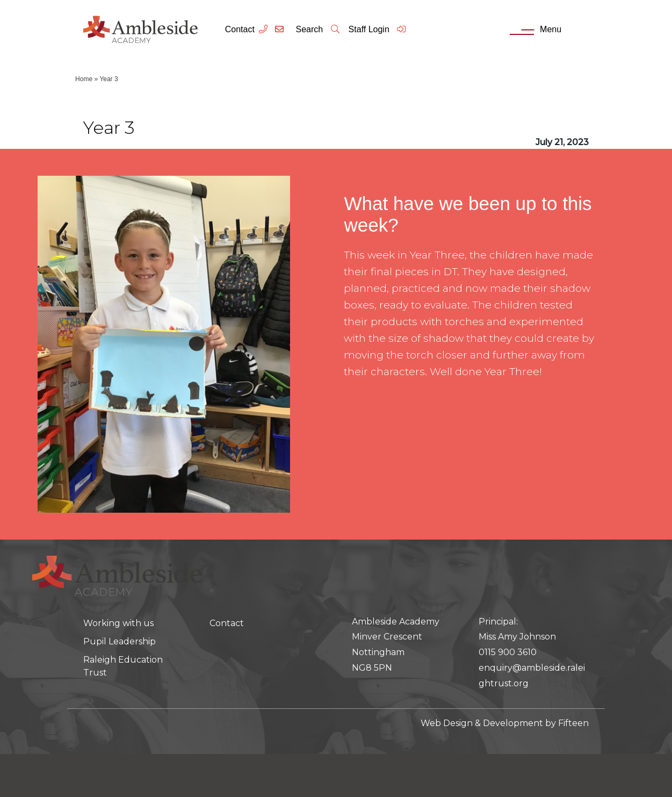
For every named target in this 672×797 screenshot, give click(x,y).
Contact (240, 29)
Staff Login (378, 29)
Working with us (118, 623)
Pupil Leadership (120, 641)
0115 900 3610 (508, 652)
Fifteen (573, 723)
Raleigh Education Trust (123, 666)
